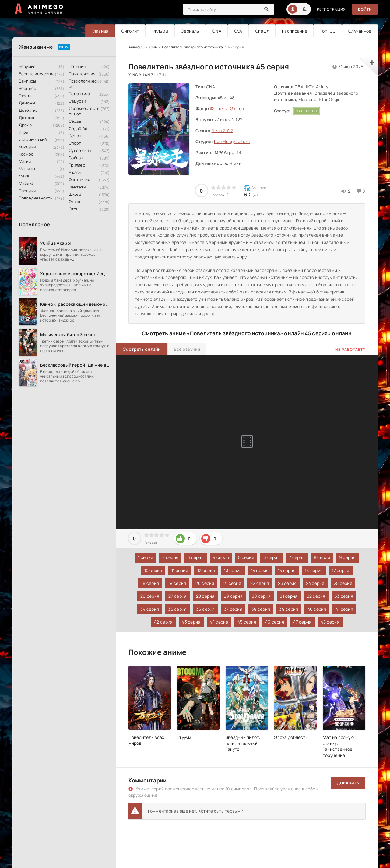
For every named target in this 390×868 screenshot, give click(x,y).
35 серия (177, 609)
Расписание (295, 31)
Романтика (79, 94)
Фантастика (80, 180)
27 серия (177, 596)
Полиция (77, 66)
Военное (28, 88)
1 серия (146, 557)
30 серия (261, 596)
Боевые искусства (37, 74)
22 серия (260, 583)
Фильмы (160, 31)
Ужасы (75, 172)
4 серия (221, 557)
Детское (27, 118)
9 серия (347, 557)
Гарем (25, 96)
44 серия (219, 622)
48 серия (330, 622)
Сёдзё (75, 121)
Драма (25, 125)
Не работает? (350, 349)
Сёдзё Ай (78, 128)
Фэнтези (77, 187)
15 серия (287, 570)
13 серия (233, 570)
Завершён (307, 111)
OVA (238, 31)
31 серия (289, 596)
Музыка (26, 183)
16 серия (314, 570)
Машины (27, 169)
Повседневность (36, 198)
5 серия (246, 557)
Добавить (348, 783)
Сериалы (190, 31)
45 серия (247, 622)
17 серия (341, 570)
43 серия (191, 622)
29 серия (233, 596)
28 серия (205, 596)
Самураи (77, 101)
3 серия (196, 557)
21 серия (232, 583)
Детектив (28, 110)
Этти (74, 209)
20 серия (205, 583)
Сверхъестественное (84, 111)
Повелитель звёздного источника (192, 47)
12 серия (206, 570)
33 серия (344, 596)
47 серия (302, 622)
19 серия (177, 583)
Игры (24, 132)
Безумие (27, 66)
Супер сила (80, 150)
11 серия (180, 570)
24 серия (315, 583)
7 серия (297, 557)
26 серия (150, 596)
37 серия (233, 609)
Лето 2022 (222, 130)
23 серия (287, 583)
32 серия (316, 596)
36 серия (206, 609)
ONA (217, 31)
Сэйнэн (76, 158)
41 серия (344, 609)
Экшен (75, 202)
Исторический (33, 139)
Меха (24, 176)
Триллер (77, 165)
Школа (75, 194)
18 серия (150, 583)
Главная (100, 31)
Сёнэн (75, 136)
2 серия (170, 557)
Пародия (27, 191)
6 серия (272, 557)
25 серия (343, 583)
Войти (365, 9)
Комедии (27, 147)
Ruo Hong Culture (232, 141)
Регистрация (331, 9)
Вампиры (28, 81)
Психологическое (84, 84)
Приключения (82, 74)
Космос (26, 154)
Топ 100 (328, 31)
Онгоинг (130, 31)
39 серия (289, 609)
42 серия (163, 622)
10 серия (153, 570)
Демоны (27, 103)
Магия (25, 161)
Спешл (262, 31)
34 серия (150, 609)
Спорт (75, 143)
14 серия (260, 570)
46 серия (275, 622)
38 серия (261, 609)
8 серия (322, 557)
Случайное (360, 31)
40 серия (317, 609)
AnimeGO (137, 47)
